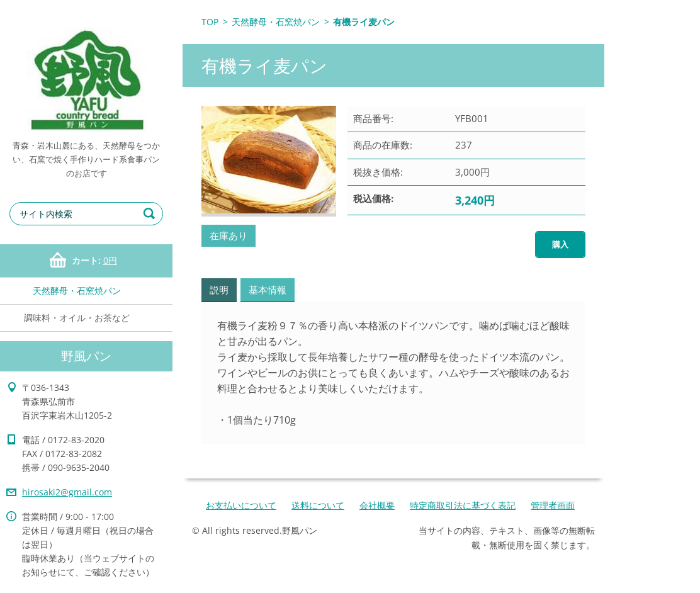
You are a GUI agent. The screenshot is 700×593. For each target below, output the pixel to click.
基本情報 (268, 290)
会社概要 (377, 505)
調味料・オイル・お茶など (77, 318)
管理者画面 (553, 505)
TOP (210, 22)
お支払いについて (241, 505)
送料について (318, 505)
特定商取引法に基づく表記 (463, 505)
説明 (219, 290)
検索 (151, 214)
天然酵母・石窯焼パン (77, 291)
